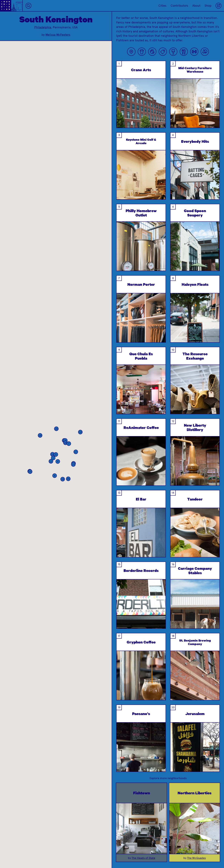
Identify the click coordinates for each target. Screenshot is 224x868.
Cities (162, 6)
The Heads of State (143, 858)
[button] (53, 458)
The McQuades (196, 858)
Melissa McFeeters (58, 35)
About (196, 6)
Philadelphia (43, 27)
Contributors (179, 6)
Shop (208, 6)
